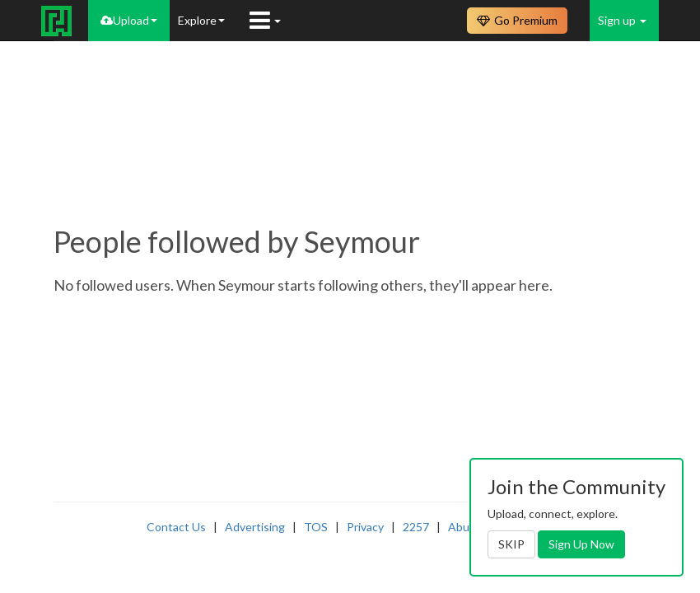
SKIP (511, 544)
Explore (201, 20)
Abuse (465, 527)
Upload (129, 20)
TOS (316, 527)
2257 (416, 527)
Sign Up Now (581, 544)
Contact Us (176, 527)
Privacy (365, 527)
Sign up (622, 20)
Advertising (255, 527)
